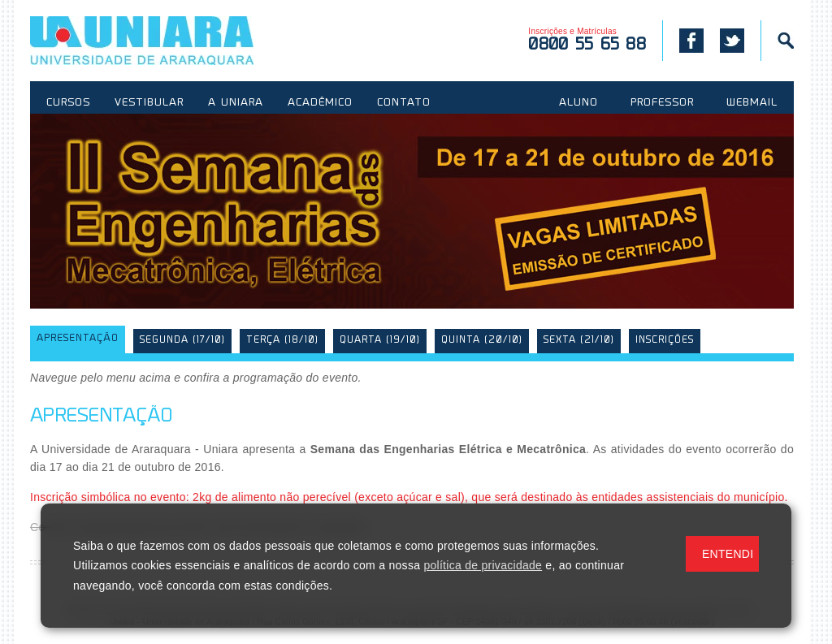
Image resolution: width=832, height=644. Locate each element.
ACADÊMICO (320, 103)
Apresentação (78, 339)
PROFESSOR (662, 103)
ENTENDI (728, 554)
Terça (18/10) (282, 341)
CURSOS (68, 103)
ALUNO (578, 103)
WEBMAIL (752, 103)
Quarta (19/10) (380, 341)
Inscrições (665, 341)
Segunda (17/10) (182, 341)
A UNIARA (236, 103)
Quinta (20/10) (482, 341)
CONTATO (404, 103)
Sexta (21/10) (579, 341)
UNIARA (165, 41)
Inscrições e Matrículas (587, 40)
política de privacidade (483, 565)
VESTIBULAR (149, 103)
